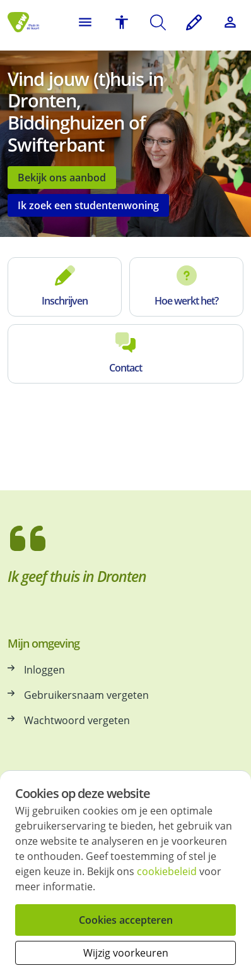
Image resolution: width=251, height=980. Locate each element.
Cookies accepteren (126, 920)
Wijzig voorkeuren (126, 953)
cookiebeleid (167, 871)
